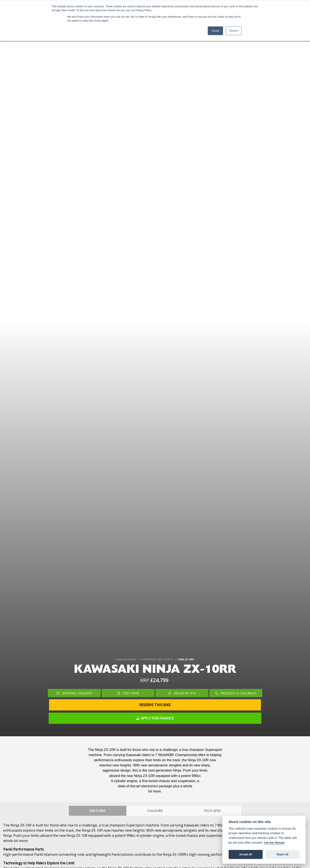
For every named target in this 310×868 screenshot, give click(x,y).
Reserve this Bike (155, 705)
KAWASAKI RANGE (126, 659)
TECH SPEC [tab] (212, 811)
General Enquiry (74, 693)
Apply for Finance (155, 718)
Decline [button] (234, 31)
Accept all (246, 854)
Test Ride (128, 693)
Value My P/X (182, 693)
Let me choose (274, 843)
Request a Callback (236, 693)
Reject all (282, 854)
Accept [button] (215, 31)
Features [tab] (98, 811)
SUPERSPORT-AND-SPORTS (157, 659)
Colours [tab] (155, 811)
